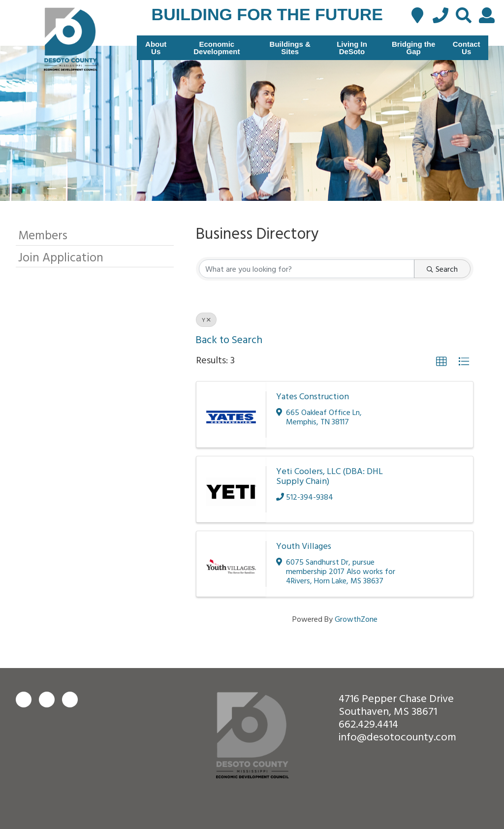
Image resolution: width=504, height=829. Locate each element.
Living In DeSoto (352, 48)
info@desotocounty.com (397, 736)
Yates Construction (313, 396)
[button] (441, 362)
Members (43, 235)
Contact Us (467, 48)
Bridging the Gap (413, 48)
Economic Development (217, 48)
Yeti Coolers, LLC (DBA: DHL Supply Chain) (330, 476)
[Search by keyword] (307, 269)
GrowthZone (356, 619)
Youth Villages (304, 546)
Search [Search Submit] (442, 269)
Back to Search (229, 339)
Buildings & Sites (290, 48)
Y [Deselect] (206, 319)
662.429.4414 (368, 723)
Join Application (61, 257)
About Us (156, 48)
